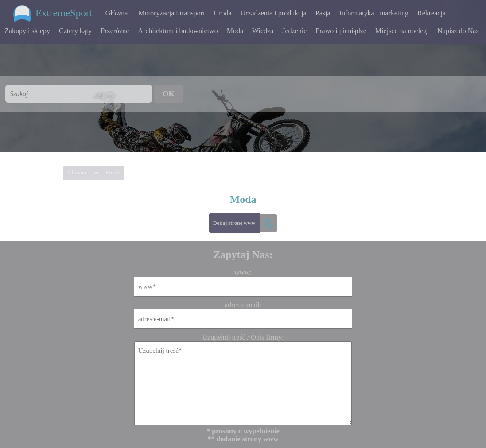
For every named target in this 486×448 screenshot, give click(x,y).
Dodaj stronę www (234, 223)
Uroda (223, 13)
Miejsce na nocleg (401, 31)
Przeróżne (115, 31)
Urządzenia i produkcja (274, 13)
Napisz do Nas (458, 31)
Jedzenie (294, 31)
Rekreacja (432, 13)
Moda (235, 31)
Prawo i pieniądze (341, 31)
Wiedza (263, 31)
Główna (117, 13)
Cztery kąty (75, 31)
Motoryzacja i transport (171, 13)
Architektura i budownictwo (178, 31)
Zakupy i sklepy (27, 31)
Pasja (323, 13)
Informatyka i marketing (374, 13)
